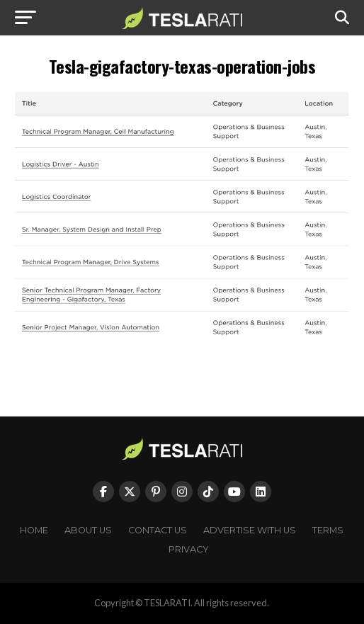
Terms (328, 530)
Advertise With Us (250, 530)
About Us (88, 530)
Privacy (189, 549)
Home (34, 530)
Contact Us (158, 530)
